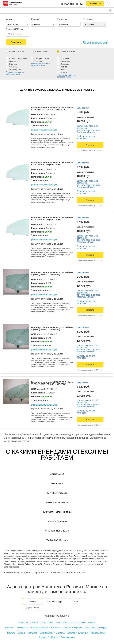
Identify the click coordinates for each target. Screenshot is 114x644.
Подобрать (16, 42)
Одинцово (32, 632)
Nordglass (57, 502)
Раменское (83, 632)
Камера (11, 61)
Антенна (11, 67)
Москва (32, 602)
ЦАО (20, 623)
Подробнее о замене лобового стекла (15, 73)
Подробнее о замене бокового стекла (66, 76)
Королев (78, 628)
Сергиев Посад (98, 632)
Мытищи (11, 632)
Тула (75, 602)
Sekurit (57, 521)
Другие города (32, 608)
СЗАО (35, 623)
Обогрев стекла (40, 58)
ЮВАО (66, 623)
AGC (57, 474)
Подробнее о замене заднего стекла (41, 65)
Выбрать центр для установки (86, 137)
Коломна (67, 628)
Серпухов (43, 637)
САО (43, 623)
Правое (62, 72)
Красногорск (90, 628)
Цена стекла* (83, 108)
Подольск (60, 632)
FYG (57, 484)
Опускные (63, 58)
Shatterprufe (57, 531)
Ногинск (21, 632)
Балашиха (9, 628)
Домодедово (22, 628)
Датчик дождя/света (16, 58)
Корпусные (64, 61)
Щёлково (54, 637)
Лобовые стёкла (15, 51)
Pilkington (57, 512)
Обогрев (11, 64)
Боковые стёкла (66, 51)
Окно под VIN (13, 69)
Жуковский (56, 628)
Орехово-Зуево (46, 632)
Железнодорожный (40, 628)
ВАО (58, 623)
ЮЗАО (82, 623)
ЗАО (27, 623)
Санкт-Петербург (54, 602)
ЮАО (74, 623)
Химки (91, 623)
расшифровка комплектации (44, 130)
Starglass (57, 540)
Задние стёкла (40, 51)
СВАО (50, 623)
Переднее (63, 64)
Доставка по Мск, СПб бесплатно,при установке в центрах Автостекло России (89, 129)
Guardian (57, 493)
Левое (62, 69)
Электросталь (67, 637)
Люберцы (103, 628)
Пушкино (72, 632)
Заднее (62, 67)
